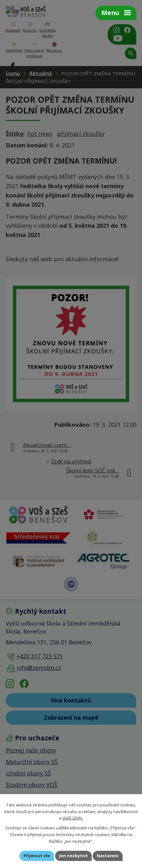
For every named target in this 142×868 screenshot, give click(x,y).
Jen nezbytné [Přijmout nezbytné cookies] (73, 856)
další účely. (73, 818)
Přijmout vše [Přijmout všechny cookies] (37, 856)
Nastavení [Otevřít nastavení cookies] (108, 856)
